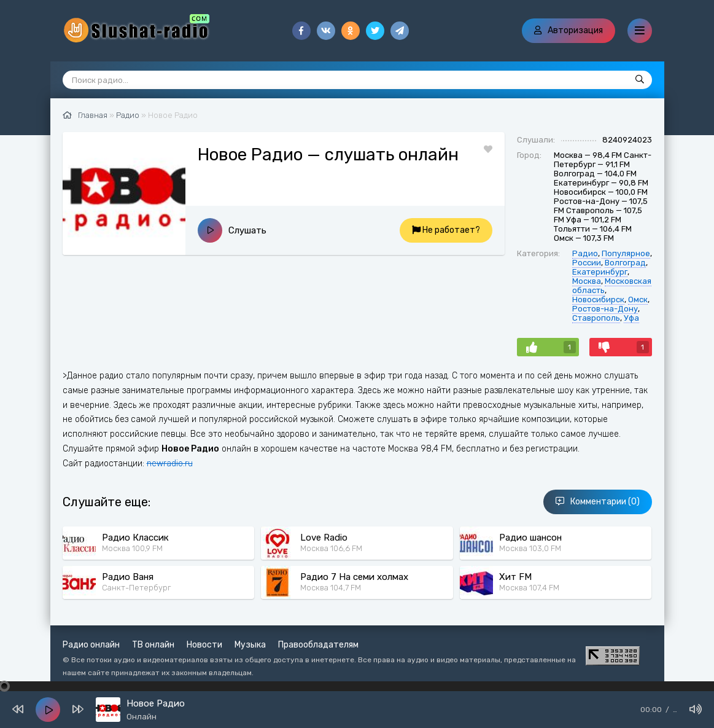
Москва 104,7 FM (331, 588)
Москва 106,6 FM (331, 548)
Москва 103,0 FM (530, 548)
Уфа (631, 318)
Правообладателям (318, 645)
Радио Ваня (128, 577)
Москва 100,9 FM (132, 548)
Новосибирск (598, 299)
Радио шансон (530, 538)
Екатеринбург (600, 272)
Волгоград (625, 263)
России (587, 263)
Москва (587, 281)
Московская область (612, 286)
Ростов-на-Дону (605, 309)
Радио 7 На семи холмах (354, 577)
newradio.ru (170, 464)
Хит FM (515, 577)
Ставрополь (596, 318)
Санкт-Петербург (137, 588)
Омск (638, 299)
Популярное (626, 253)
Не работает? (446, 230)
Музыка (250, 645)
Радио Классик (135, 538)
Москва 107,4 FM (529, 588)
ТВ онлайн (153, 645)
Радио (585, 253)
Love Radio (324, 538)
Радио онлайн (91, 645)
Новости (204, 645)
